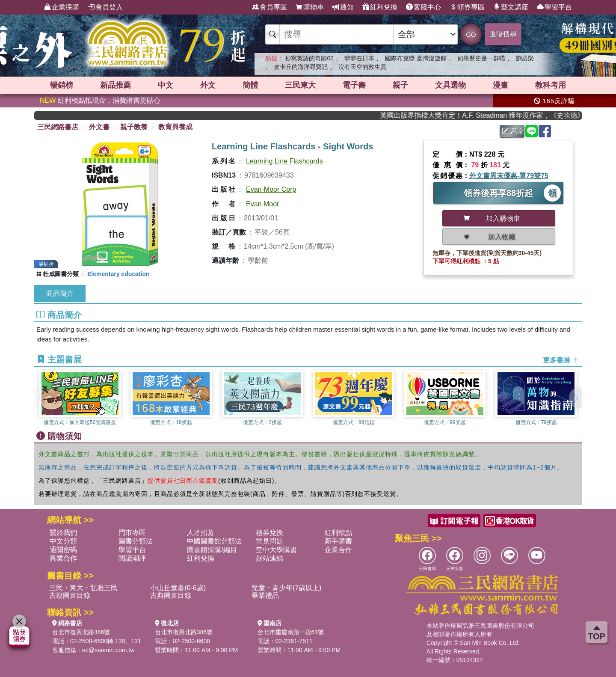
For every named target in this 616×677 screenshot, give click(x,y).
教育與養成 (175, 127)
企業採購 (62, 7)
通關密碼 (63, 550)
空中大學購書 (276, 550)
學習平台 (554, 7)
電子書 (354, 85)
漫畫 (500, 85)
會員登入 (105, 7)
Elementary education (118, 274)
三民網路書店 (58, 127)
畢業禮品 (265, 595)
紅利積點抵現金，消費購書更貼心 (100, 100)
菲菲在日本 (359, 58)
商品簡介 (60, 293)
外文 (208, 85)
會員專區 (269, 7)
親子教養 (134, 127)
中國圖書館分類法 (214, 541)
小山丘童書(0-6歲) (178, 588)
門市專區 (132, 533)
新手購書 (338, 541)
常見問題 (269, 541)
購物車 (310, 7)
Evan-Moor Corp (271, 189)
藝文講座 (511, 7)
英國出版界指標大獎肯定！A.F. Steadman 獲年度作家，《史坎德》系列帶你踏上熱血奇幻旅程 (488, 115)
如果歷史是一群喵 (481, 58)
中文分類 (63, 541)
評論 (512, 131)
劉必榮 (525, 58)
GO (471, 34)
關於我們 (63, 533)
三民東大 (300, 85)
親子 (400, 85)
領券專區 (467, 7)
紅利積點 (338, 533)
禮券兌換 (269, 533)
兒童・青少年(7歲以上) (287, 588)
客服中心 (423, 7)
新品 (115, 85)
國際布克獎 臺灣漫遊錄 (416, 58)
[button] (575, 398)
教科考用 (551, 85)
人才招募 (201, 533)
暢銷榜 (62, 85)
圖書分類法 (136, 541)
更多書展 (561, 360)
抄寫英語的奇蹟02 (309, 58)
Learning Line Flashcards (284, 161)
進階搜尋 (503, 34)
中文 (166, 85)
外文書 (99, 127)
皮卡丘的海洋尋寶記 (301, 67)
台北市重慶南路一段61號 (291, 632)
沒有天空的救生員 (362, 67)
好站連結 (269, 558)
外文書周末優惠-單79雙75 (509, 176)
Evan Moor (262, 204)
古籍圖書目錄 (70, 595)
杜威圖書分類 (61, 274)
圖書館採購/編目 (212, 550)
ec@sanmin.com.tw (108, 650)
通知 (343, 7)
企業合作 (338, 550)
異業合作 (63, 558)
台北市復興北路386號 (81, 632)
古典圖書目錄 (171, 595)
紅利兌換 (380, 7)
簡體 (250, 85)
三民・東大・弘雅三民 (83, 588)
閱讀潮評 (132, 558)
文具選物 (450, 85)
